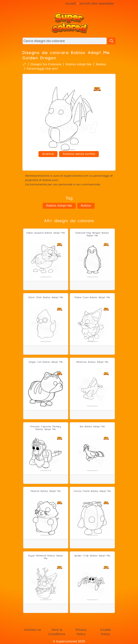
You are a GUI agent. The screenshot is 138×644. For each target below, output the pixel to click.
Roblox (101, 64)
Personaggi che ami (42, 69)
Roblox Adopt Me (79, 64)
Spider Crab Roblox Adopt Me (92, 556)
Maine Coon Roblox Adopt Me (92, 298)
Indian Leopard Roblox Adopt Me (46, 233)
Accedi (71, 4)
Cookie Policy (106, 632)
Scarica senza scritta (79, 154)
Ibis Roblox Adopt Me (92, 427)
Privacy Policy (81, 632)
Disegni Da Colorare (46, 64)
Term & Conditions (57, 632)
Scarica (48, 154)
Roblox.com (50, 180)
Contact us (32, 630)
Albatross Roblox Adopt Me (92, 362)
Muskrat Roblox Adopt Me (46, 491)
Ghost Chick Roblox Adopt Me (46, 298)
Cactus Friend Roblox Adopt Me (92, 491)
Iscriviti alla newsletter (97, 4)
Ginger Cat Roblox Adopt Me (46, 362)
